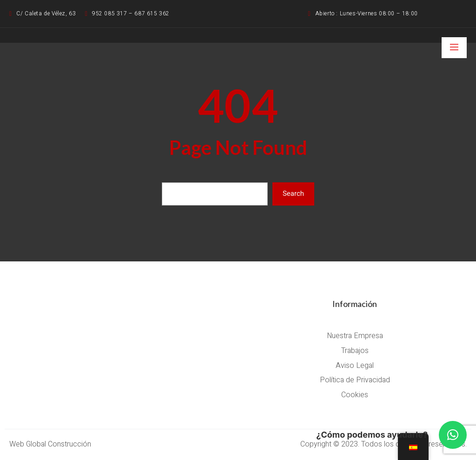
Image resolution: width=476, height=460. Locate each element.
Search (293, 193)
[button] (453, 435)
